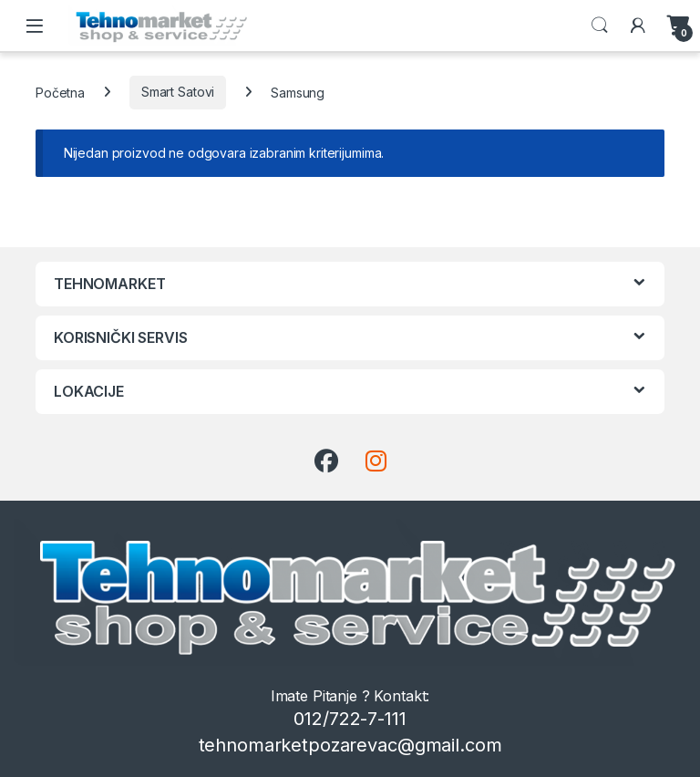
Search (600, 26)
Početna (60, 92)
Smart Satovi (178, 92)
